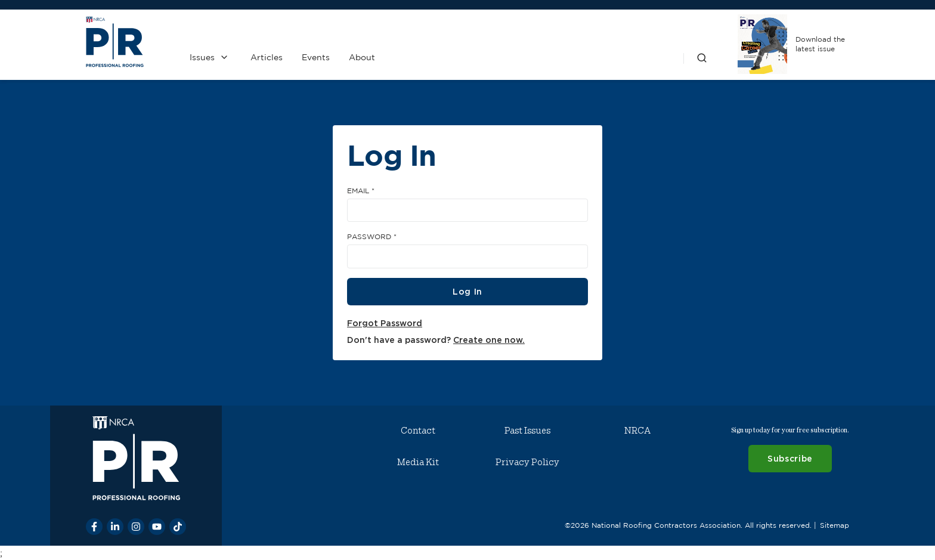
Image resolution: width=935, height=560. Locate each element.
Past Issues (527, 431)
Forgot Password (385, 323)
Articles (267, 57)
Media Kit (418, 462)
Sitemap (835, 525)
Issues (202, 57)
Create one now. (489, 340)
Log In (467, 291)
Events (316, 57)
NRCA (637, 431)
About (362, 57)
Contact (418, 431)
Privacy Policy (527, 462)
